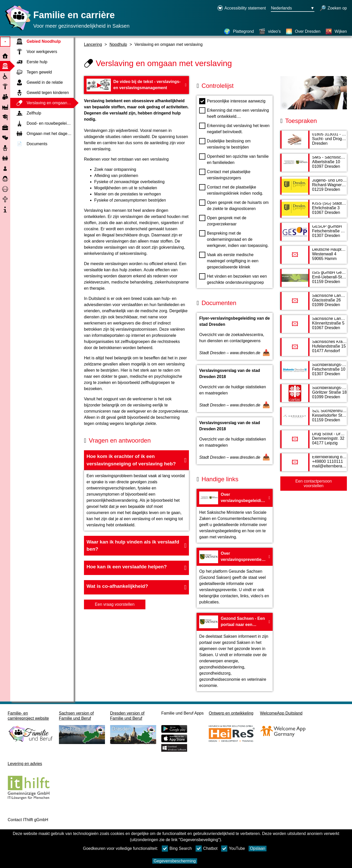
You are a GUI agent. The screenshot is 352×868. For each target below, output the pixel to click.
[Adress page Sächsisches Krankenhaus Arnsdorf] (314, 350)
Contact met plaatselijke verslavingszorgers (225, 174)
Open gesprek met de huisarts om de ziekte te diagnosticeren (234, 205)
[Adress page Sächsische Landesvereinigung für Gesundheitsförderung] (314, 327)
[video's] (270, 32)
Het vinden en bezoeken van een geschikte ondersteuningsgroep (233, 279)
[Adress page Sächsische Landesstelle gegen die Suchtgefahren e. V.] (314, 304)
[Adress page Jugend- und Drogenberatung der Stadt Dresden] (314, 188)
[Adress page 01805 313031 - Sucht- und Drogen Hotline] (314, 142)
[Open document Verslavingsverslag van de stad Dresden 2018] (235, 389)
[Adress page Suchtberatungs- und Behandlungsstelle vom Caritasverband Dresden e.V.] (314, 396)
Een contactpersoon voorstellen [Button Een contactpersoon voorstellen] (314, 483)
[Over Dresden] (303, 32)
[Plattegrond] (239, 32)
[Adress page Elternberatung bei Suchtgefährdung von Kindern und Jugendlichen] (314, 465)
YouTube (233, 849)
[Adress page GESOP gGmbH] (314, 234)
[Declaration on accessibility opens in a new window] (242, 8)
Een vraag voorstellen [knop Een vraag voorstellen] (115, 604)
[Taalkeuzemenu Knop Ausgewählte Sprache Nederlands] (293, 8)
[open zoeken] (333, 8)
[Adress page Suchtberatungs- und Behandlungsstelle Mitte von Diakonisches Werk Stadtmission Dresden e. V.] (314, 373)
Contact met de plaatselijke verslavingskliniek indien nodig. (231, 190)
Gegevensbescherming (175, 861)
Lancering (93, 44)
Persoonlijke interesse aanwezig (232, 101)
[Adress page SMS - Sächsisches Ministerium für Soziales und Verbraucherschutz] (314, 165)
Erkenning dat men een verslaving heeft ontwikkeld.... (234, 113)
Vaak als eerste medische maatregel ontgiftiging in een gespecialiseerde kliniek (229, 260)
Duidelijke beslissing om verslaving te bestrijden (225, 144)
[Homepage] (17, 30)
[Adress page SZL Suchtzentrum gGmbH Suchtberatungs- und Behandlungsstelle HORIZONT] (314, 419)
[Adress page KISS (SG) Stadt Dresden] (314, 211)
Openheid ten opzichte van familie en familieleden (234, 159)
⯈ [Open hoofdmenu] (5, 42)
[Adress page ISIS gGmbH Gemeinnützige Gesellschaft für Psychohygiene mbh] (314, 280)
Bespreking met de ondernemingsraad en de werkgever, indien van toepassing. (234, 239)
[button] (136, 460)
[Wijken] (336, 32)
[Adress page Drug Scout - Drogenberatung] (314, 442)
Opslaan (258, 848)
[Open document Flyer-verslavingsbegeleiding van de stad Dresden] (235, 336)
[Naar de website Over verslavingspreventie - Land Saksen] (235, 578)
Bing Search (177, 849)
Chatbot (207, 849)
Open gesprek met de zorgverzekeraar (223, 221)
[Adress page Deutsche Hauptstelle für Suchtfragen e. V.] (314, 257)
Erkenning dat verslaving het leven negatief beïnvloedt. (234, 128)
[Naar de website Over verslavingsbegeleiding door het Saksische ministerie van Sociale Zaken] (235, 516)
